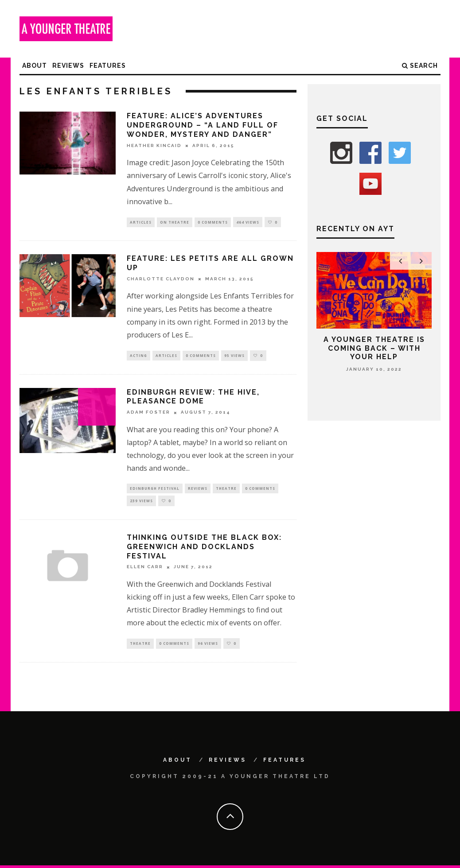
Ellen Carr (145, 569)
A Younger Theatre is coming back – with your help (374, 348)
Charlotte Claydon (161, 279)
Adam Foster (148, 413)
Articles (141, 222)
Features (108, 66)
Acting (138, 356)
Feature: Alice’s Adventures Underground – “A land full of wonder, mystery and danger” (203, 125)
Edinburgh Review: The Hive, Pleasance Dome (193, 397)
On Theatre (175, 222)
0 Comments (213, 222)
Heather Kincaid (154, 145)
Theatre (226, 490)
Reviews (68, 66)
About (35, 66)
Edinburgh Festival (155, 490)
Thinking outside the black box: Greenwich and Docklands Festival (204, 549)
